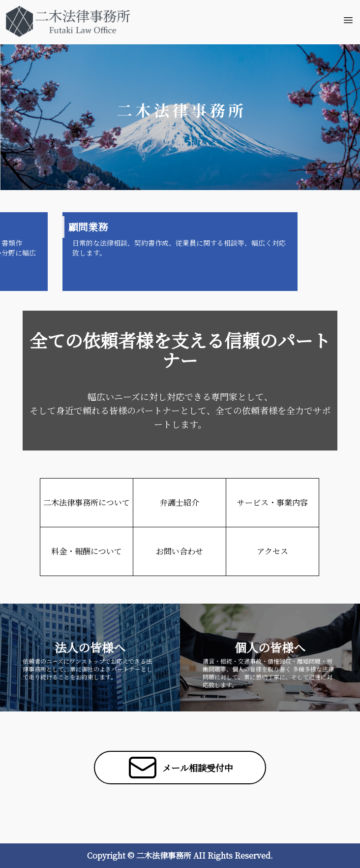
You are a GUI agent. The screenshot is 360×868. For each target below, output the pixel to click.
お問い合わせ (180, 551)
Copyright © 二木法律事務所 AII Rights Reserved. (180, 855)
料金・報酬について (87, 551)
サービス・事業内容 (272, 502)
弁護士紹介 (180, 502)
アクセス (272, 551)
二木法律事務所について (87, 502)
